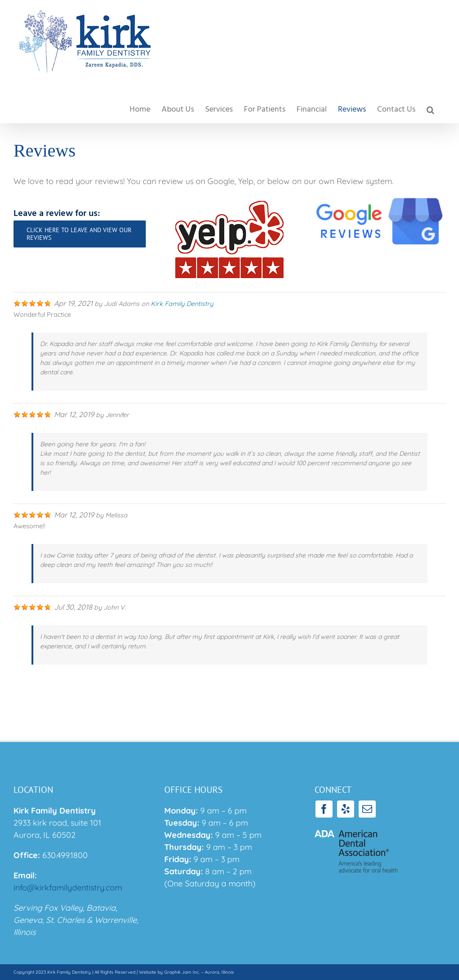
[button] (430, 110)
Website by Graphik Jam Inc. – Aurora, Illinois (187, 972)
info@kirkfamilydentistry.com (68, 888)
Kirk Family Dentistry (182, 304)
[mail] (367, 809)
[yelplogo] (229, 200)
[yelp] (346, 809)
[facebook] (324, 809)
